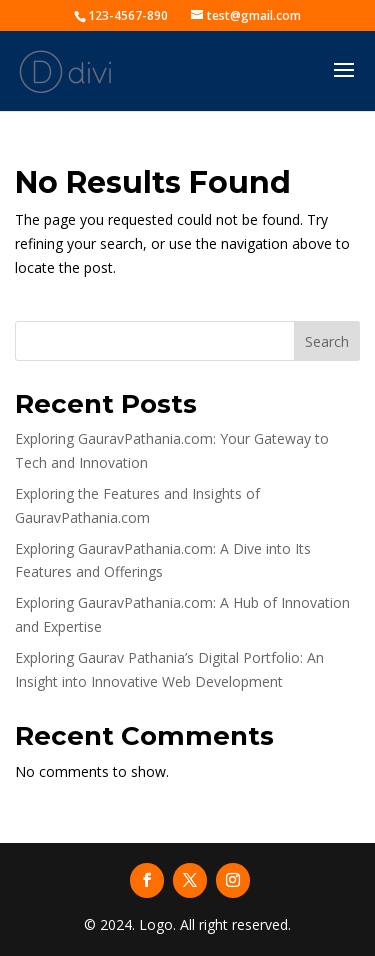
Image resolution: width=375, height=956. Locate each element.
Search (327, 341)
